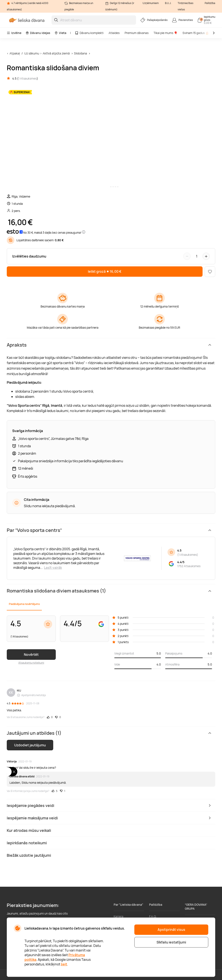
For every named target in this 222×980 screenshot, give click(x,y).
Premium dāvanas (137, 33)
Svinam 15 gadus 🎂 (196, 33)
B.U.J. (168, 3)
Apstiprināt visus (171, 930)
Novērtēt (31, 655)
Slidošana (80, 53)
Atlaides (114, 33)
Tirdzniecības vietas (185, 6)
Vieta (60, 33)
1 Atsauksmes (28, 78)
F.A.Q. (153, 916)
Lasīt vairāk (53, 568)
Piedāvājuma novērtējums (24, 604)
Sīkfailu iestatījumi (171, 942)
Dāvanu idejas (38, 33)
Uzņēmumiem (151, 3)
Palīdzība (210, 3)
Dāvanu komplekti (89, 33)
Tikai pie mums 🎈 (165, 33)
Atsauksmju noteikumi (31, 663)
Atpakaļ (15, 53)
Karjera (118, 916)
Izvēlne (14, 33)
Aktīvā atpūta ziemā (56, 53)
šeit (64, 964)
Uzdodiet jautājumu (30, 745)
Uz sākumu (32, 53)
